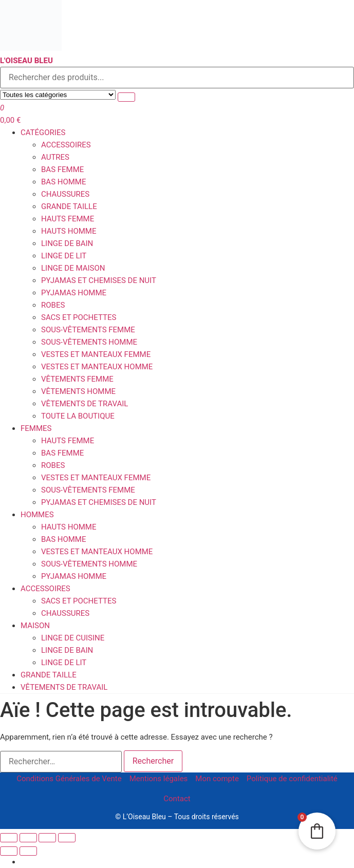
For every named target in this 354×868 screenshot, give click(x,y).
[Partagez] (47, 838)
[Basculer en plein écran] (28, 838)
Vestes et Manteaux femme (96, 354)
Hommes (37, 515)
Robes (53, 305)
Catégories (43, 133)
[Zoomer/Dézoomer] (9, 838)
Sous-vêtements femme (88, 330)
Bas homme (64, 182)
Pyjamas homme (74, 293)
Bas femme (62, 169)
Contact (177, 799)
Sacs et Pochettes (79, 317)
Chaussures (65, 194)
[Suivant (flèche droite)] (28, 851)
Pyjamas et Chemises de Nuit (99, 280)
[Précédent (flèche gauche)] (9, 851)
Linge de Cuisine (73, 638)
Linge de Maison (73, 268)
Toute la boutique (78, 416)
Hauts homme (69, 231)
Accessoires (66, 145)
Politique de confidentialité (292, 779)
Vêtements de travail (85, 404)
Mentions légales (159, 779)
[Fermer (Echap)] (67, 838)
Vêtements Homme (78, 391)
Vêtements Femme (77, 379)
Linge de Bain (67, 243)
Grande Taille (69, 206)
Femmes (36, 428)
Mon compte (217, 779)
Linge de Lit (64, 256)
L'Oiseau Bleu (26, 61)
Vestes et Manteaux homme (97, 367)
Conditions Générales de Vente (69, 779)
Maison (35, 626)
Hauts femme (68, 219)
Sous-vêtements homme (89, 342)
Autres (55, 157)
